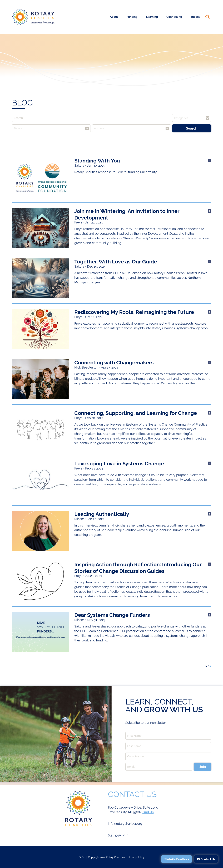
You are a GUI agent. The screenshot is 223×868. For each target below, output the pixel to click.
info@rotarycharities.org (125, 824)
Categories (181, 118)
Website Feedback (177, 859)
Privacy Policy (136, 857)
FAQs (82, 857)
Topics (18, 128)
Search (207, 17)
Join (203, 767)
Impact (195, 17)
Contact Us (208, 859)
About (114, 17)
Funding (132, 17)
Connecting (174, 17)
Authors (99, 128)
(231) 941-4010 (118, 835)
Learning (152, 17)
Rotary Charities (33, 17)
